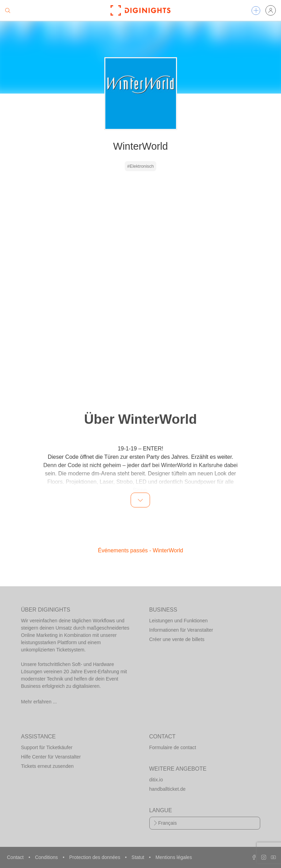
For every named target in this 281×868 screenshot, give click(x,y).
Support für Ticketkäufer (47, 747)
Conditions (47, 857)
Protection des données (95, 857)
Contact (16, 857)
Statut (139, 857)
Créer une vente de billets (177, 639)
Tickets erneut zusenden (47, 766)
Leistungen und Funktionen (179, 621)
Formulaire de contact (173, 747)
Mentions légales (174, 857)
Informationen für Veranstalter (181, 630)
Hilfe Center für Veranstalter (51, 757)
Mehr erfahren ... (39, 702)
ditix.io (156, 780)
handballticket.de (168, 789)
